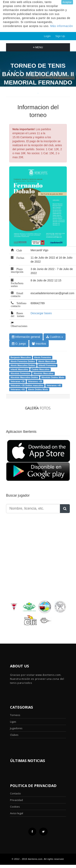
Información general (26, 337)
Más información (62, 26)
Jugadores (16, 728)
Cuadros (55, 337)
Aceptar (67, 2)
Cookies (15, 807)
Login (47, 36)
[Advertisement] (31, 546)
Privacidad (16, 800)
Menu (38, 47)
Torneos (15, 715)
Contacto (15, 793)
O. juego (19, 344)
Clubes (14, 735)
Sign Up (60, 36)
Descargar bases (41, 313)
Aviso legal (17, 813)
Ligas (13, 722)
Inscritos (39, 344)
